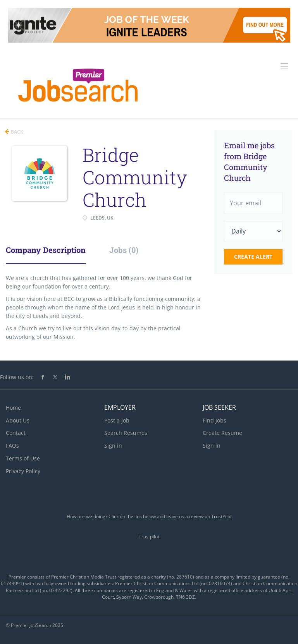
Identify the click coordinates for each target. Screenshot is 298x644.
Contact (16, 433)
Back (16, 132)
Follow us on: (17, 377)
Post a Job (117, 420)
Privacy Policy (23, 471)
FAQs (12, 446)
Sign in (113, 446)
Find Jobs (214, 420)
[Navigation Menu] (284, 66)
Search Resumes (126, 433)
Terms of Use (23, 458)
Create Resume (222, 433)
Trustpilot (149, 537)
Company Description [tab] (46, 250)
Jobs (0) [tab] (124, 250)
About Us (18, 420)
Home (13, 408)
